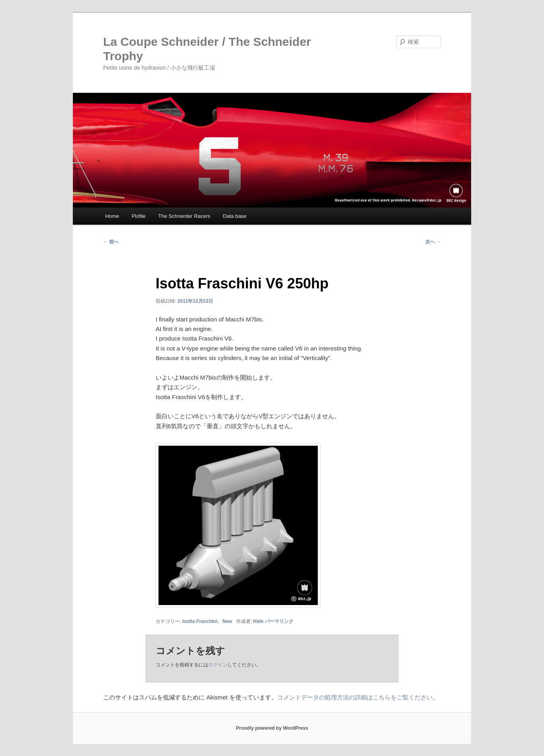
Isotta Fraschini (200, 621)
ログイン (218, 665)
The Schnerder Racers (184, 216)
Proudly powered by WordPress (272, 728)
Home (112, 216)
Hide (258, 621)
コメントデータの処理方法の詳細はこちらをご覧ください (355, 697)
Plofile (138, 216)
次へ (433, 242)
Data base (235, 216)
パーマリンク (279, 621)
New (227, 621)
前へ (111, 242)
